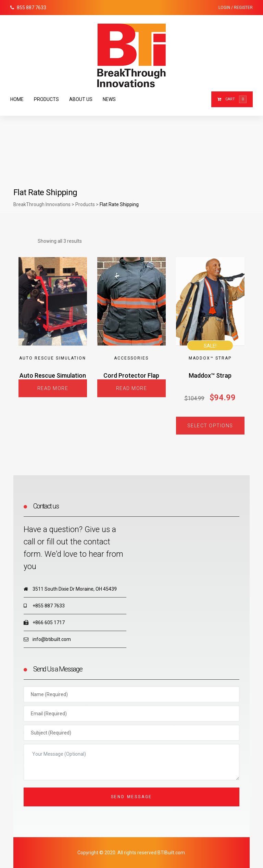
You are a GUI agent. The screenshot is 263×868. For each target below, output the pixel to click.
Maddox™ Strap (210, 358)
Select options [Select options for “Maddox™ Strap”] (210, 426)
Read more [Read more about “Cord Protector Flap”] (132, 388)
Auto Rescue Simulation (53, 358)
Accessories (131, 358)
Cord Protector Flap (131, 375)
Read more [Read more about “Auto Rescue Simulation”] (53, 388)
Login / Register (236, 8)
